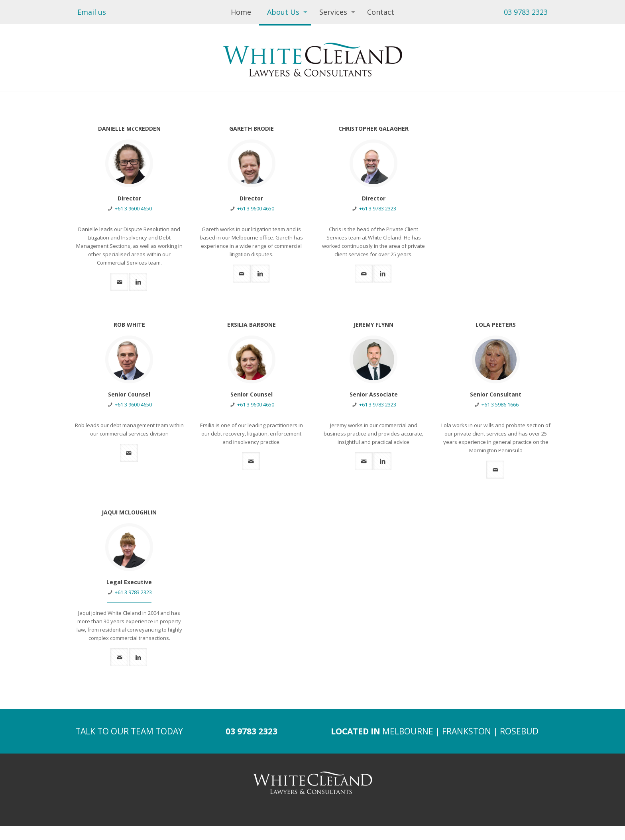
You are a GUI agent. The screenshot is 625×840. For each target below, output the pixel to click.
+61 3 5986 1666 (500, 404)
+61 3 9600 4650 (133, 208)
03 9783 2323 (526, 12)
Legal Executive (129, 582)
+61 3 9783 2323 (378, 208)
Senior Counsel (129, 394)
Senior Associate (374, 394)
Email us (92, 12)
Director (129, 198)
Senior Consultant (496, 394)
